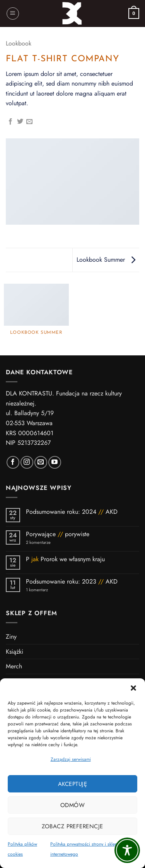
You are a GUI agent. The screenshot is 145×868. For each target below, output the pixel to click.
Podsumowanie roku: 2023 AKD (72, 581)
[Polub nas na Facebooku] (13, 462)
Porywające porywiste (58, 534)
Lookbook (19, 43)
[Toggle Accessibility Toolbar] (127, 850)
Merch (14, 666)
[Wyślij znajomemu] (29, 122)
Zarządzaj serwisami (71, 759)
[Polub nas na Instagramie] (27, 462)
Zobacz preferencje (72, 826)
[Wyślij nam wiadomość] (41, 462)
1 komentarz (51, 590)
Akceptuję (72, 784)
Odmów (72, 805)
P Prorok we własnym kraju (66, 559)
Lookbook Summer (106, 260)
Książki (14, 652)
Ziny (11, 637)
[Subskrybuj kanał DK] (55, 462)
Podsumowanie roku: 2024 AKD (72, 512)
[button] (133, 688)
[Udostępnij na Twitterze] (20, 122)
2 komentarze (48, 542)
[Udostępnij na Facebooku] (10, 122)
